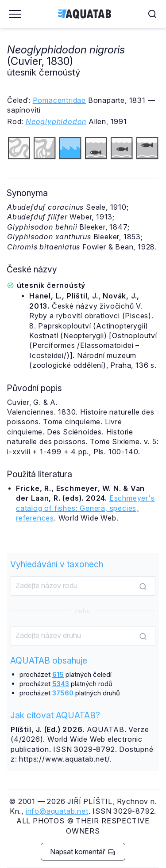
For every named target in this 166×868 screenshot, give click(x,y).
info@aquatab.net (57, 811)
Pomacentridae (59, 100)
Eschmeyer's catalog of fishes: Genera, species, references (85, 508)
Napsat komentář (83, 852)
